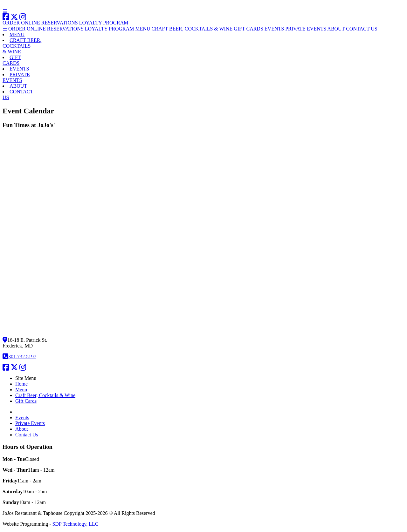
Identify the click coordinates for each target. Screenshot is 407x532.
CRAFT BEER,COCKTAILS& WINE (22, 46)
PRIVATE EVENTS (306, 29)
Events (22, 418)
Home (21, 384)
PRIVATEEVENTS (16, 77)
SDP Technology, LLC (75, 524)
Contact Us (27, 435)
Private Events (30, 423)
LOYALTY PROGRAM (104, 23)
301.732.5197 (19, 357)
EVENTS (274, 29)
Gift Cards (26, 401)
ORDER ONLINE (21, 23)
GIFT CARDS (248, 29)
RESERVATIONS (60, 23)
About (22, 429)
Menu (21, 390)
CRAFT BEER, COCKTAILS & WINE (192, 29)
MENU (143, 29)
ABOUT (336, 29)
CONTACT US (362, 29)
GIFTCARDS (12, 60)
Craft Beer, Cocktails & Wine (45, 395)
